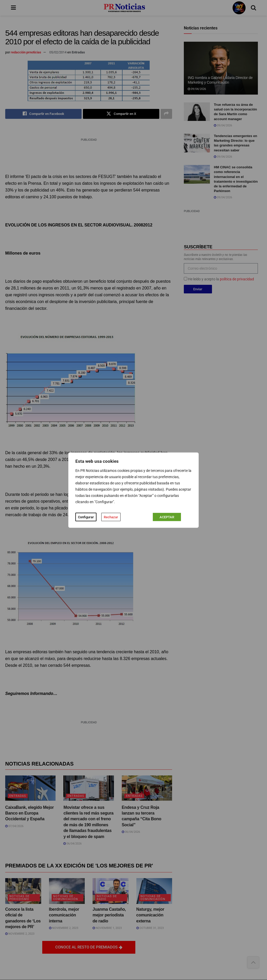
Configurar (86, 517)
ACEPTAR (167, 517)
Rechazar (111, 517)
